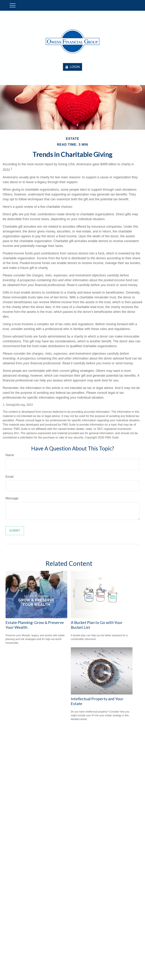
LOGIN (72, 67)
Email (10, 477)
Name (10, 455)
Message (12, 498)
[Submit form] (15, 531)
